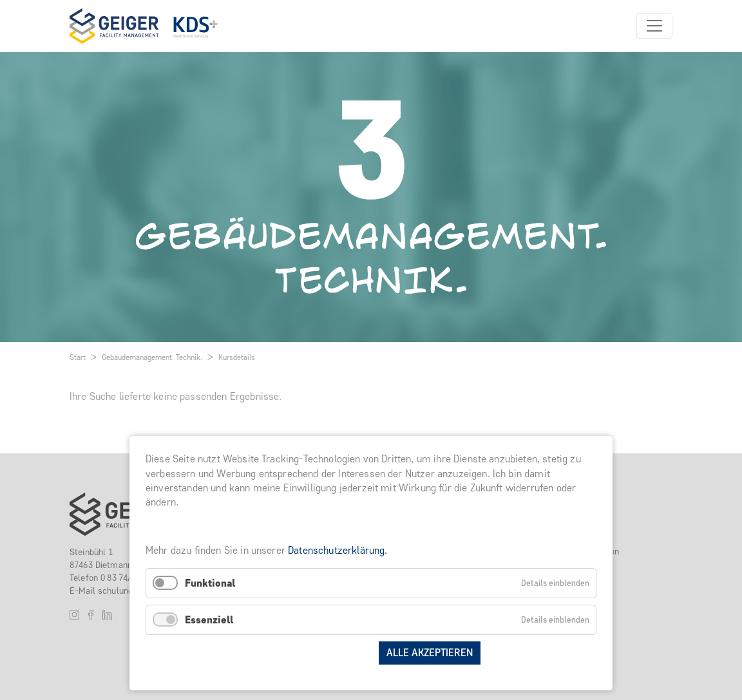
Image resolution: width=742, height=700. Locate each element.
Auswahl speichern (319, 653)
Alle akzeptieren (430, 653)
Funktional (210, 583)
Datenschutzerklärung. (338, 550)
